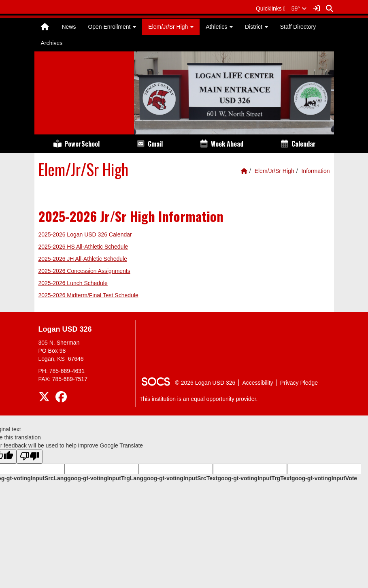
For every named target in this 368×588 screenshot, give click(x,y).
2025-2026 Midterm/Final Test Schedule (88, 295)
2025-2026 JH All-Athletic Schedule (83, 259)
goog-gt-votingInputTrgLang (105, 478)
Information (315, 171)
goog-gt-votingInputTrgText (254, 478)
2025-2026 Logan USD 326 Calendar (85, 234)
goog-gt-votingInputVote (324, 478)
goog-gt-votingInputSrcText (180, 478)
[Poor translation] (30, 457)
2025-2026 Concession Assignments (84, 271)
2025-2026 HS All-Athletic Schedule (83, 247)
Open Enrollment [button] (112, 27)
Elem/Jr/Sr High (274, 171)
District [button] (256, 27)
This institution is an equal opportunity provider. (199, 399)
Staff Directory (298, 27)
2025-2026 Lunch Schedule (73, 283)
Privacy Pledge (299, 383)
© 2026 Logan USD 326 (205, 383)
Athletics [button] (219, 27)
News (69, 27)
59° (299, 9)
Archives (52, 43)
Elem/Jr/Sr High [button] (171, 27)
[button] (271, 9)
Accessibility (257, 383)
